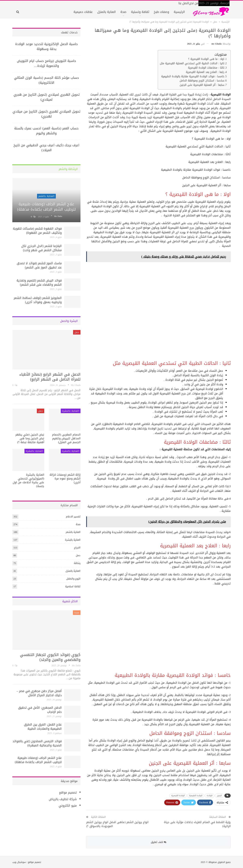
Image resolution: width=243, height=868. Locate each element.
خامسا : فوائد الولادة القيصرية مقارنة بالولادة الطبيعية (193, 77)
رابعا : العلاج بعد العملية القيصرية (205, 72)
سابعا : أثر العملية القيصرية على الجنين (202, 85)
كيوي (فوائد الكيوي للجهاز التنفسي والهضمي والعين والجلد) (50, 657)
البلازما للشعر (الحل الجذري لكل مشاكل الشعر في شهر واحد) (41, 248)
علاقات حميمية (83, 12)
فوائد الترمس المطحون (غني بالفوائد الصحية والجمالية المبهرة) (37, 743)
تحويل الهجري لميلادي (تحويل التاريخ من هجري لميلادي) (47, 97)
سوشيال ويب (19, 862)
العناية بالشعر (46, 196)
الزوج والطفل (73, 579)
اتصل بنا (184, 3)
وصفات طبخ (161, 12)
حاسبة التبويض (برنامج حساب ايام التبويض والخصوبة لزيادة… (47, 63)
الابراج (77, 548)
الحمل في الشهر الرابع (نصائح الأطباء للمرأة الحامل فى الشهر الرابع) (50, 377)
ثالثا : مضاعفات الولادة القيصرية (206, 68)
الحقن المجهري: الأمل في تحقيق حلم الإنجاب (40, 710)
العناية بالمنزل (107, 12)
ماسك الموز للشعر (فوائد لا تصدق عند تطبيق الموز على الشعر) (39, 265)
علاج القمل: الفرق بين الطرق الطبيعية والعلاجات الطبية (43, 727)
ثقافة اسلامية (73, 586)
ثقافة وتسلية (140, 12)
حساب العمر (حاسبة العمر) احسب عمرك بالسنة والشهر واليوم (46, 131)
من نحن (194, 3)
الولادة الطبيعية (196, 796)
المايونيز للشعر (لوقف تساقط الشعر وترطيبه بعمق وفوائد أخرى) (38, 300)
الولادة (210, 796)
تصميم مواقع (68, 793)
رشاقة (77, 563)
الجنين (219, 796)
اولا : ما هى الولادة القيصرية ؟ (206, 59)
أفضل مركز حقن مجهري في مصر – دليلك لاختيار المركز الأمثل (39, 693)
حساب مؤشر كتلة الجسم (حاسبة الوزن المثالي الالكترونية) (47, 80)
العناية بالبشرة (71, 411)
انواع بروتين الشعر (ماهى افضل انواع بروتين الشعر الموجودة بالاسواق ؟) (117, 824)
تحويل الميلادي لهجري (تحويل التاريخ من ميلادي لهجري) (46, 114)
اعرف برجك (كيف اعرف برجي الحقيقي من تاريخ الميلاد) (46, 148)
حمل (77, 332)
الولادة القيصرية (178, 796)
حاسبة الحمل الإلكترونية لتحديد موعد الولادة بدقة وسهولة (47, 46)
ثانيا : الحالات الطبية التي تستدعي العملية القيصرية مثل (192, 64)
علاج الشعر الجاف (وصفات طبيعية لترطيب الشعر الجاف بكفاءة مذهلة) (46, 207)
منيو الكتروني (68, 806)
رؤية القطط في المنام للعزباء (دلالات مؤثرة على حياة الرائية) (197, 824)
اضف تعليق (159, 842)
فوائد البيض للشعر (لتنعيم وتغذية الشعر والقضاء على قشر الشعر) (39, 283)
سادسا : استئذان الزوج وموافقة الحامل (202, 81)
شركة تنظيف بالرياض (63, 799)
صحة (123, 12)
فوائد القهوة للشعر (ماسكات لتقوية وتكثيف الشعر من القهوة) (37, 231)
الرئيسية (179, 12)
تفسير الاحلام (73, 516)
